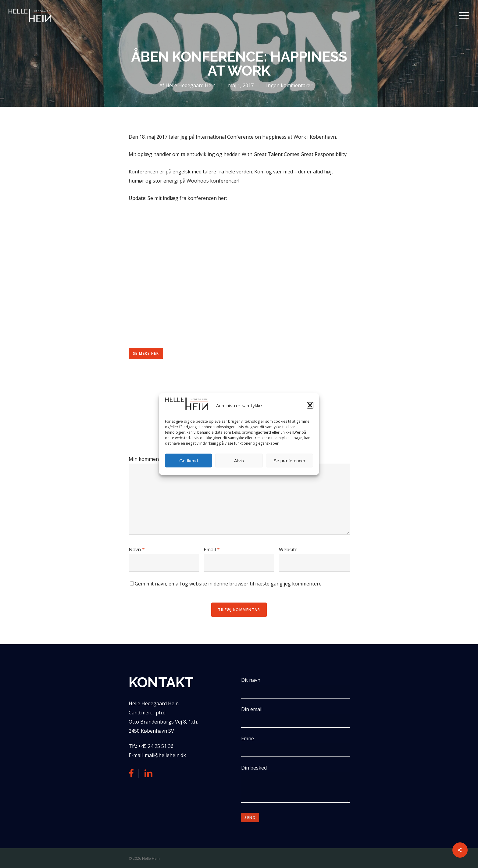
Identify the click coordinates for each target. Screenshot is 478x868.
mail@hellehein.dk (165, 755)
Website (288, 550)
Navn (137, 550)
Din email (295, 717)
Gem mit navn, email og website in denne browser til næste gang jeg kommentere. (229, 584)
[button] (310, 405)
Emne (295, 746)
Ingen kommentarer (289, 85)
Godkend (189, 460)
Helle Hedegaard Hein (191, 85)
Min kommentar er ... (152, 459)
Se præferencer (289, 460)
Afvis (239, 460)
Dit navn (295, 688)
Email (212, 550)
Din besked (295, 785)
